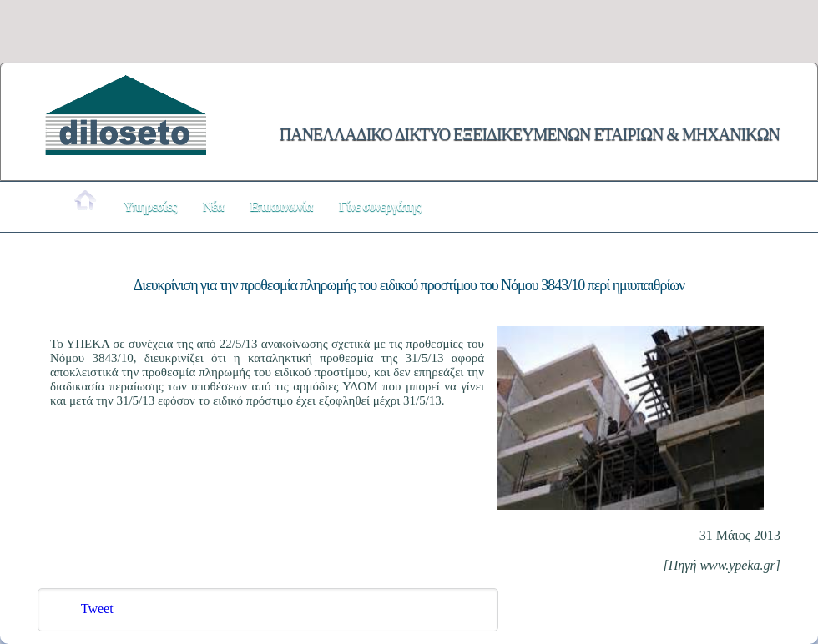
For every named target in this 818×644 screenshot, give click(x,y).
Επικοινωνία (281, 206)
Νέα (213, 206)
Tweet (97, 609)
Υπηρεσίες (150, 206)
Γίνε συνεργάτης (379, 206)
